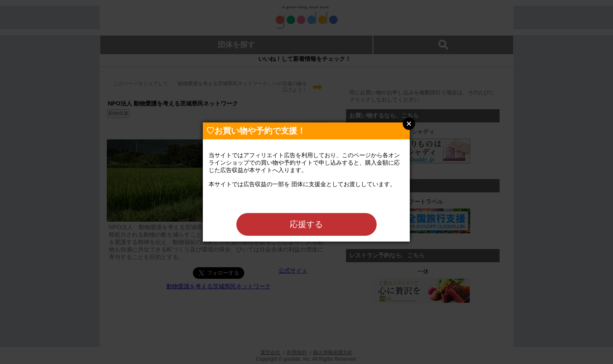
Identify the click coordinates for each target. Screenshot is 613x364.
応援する (306, 224)
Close (409, 124)
